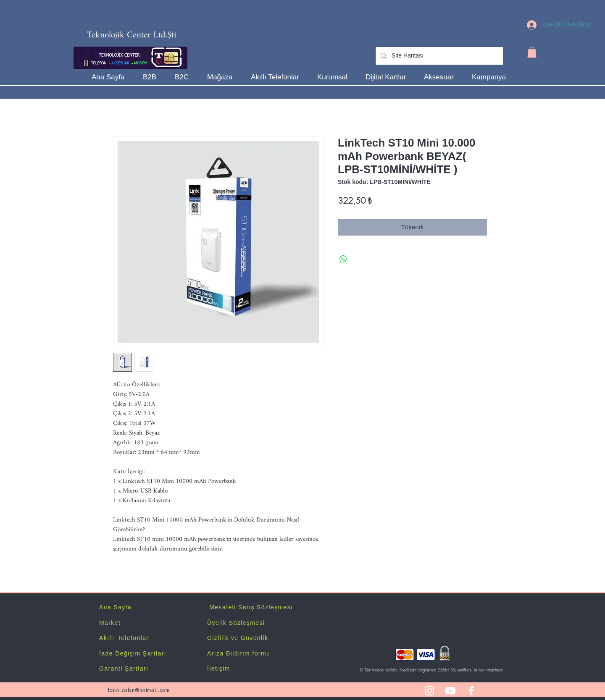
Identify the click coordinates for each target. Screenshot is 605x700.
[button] (532, 52)
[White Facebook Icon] (471, 691)
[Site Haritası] (438, 56)
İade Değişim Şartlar (132, 653)
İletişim (219, 669)
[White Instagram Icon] (429, 691)
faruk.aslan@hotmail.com (139, 690)
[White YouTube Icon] (450, 691)
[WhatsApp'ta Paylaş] (343, 259)
